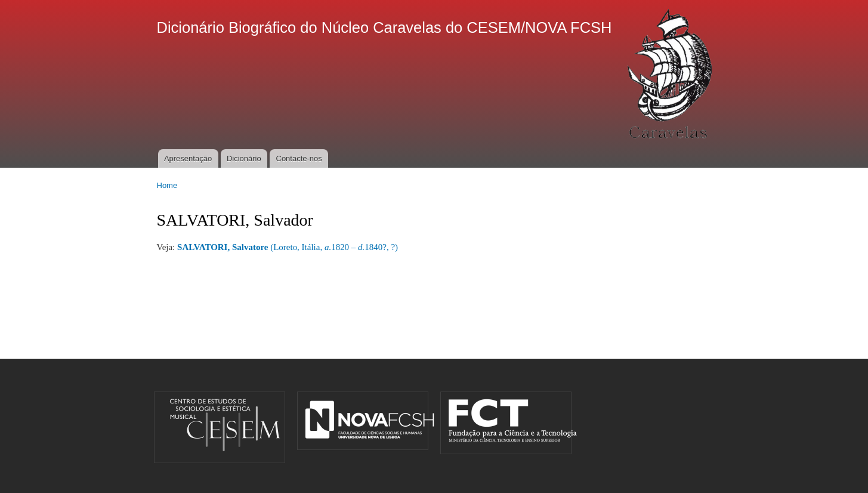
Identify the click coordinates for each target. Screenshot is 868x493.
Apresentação (188, 158)
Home (167, 185)
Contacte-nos (299, 158)
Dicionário (244, 158)
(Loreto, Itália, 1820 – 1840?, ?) (288, 247)
